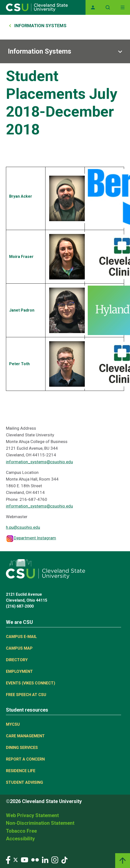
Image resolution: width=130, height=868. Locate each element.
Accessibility (20, 839)
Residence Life (21, 771)
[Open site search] (108, 7)
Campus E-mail (21, 637)
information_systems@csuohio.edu (39, 462)
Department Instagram (35, 538)
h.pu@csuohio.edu (23, 527)
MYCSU (13, 724)
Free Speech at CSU (26, 695)
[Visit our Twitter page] (16, 859)
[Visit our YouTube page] (24, 859)
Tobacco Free (21, 831)
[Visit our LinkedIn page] (45, 859)
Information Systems (40, 26)
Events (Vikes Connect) (31, 683)
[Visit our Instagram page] (55, 859)
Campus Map (19, 648)
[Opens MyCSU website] (93, 7)
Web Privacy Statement (32, 815)
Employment (19, 671)
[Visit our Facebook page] (8, 859)
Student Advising (24, 782)
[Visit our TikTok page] (64, 859)
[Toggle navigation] (123, 7)
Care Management (25, 736)
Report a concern (25, 759)
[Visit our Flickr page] (35, 859)
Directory (17, 660)
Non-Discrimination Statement (40, 823)
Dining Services (22, 748)
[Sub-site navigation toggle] (65, 51)
